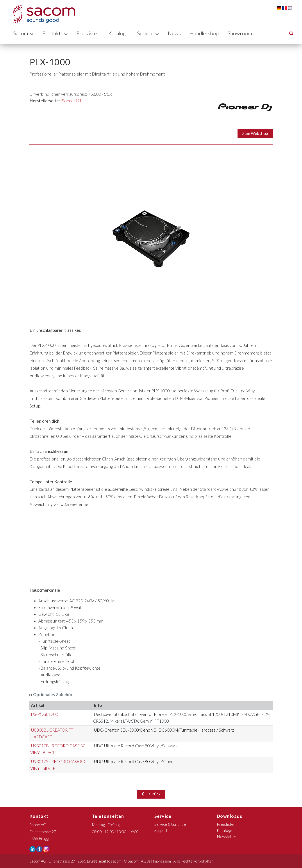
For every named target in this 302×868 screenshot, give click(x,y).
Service (152, 33)
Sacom (23, 33)
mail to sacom (110, 861)
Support (161, 830)
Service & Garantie (170, 824)
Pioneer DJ (71, 101)
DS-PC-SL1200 (44, 714)
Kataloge (122, 33)
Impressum (162, 861)
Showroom (245, 33)
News (179, 33)
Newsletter (227, 837)
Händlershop (209, 33)
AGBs (146, 861)
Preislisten (90, 33)
